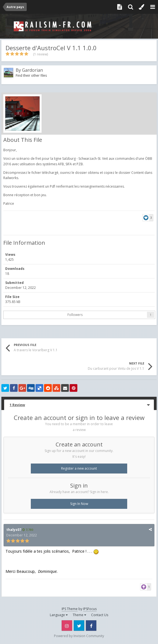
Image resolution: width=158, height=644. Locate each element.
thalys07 (14, 530)
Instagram (67, 626)
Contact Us (100, 615)
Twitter (79, 626)
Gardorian (32, 70)
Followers (75, 315)
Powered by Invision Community (79, 636)
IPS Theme (70, 609)
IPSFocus (90, 609)
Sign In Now (79, 504)
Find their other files (31, 75)
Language (59, 615)
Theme (79, 615)
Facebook (91, 626)
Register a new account (79, 468)
